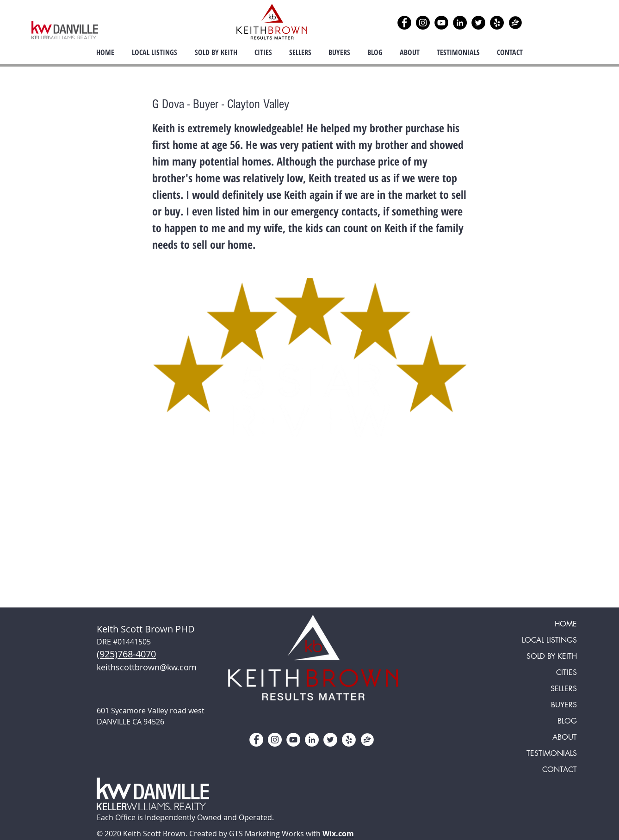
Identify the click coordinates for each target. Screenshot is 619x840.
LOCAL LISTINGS (549, 640)
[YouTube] (441, 23)
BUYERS (564, 705)
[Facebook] (404, 23)
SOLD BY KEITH (552, 656)
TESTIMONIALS (552, 753)
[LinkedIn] (460, 23)
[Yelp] (497, 23)
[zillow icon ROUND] (515, 23)
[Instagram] (423, 23)
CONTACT (560, 769)
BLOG (567, 721)
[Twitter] (478, 23)
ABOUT (565, 737)
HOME (566, 624)
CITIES (566, 672)
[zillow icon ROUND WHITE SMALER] (367, 740)
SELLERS (564, 689)
